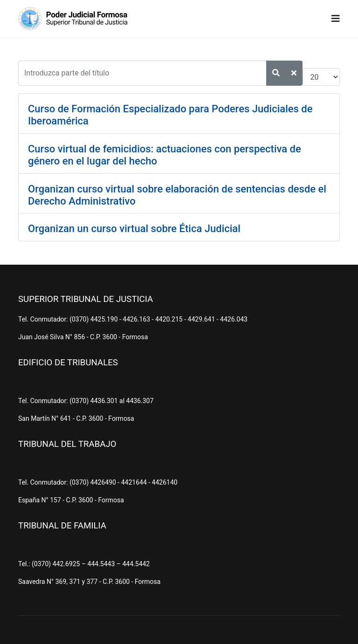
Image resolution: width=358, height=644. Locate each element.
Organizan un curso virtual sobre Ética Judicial (134, 229)
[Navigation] (336, 19)
